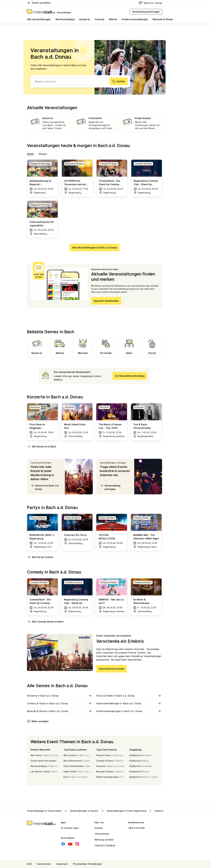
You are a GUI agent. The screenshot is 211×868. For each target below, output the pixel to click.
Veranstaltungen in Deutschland (44, 811)
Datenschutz (44, 864)
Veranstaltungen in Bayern (81, 811)
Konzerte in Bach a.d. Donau (45, 487)
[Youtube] (70, 844)
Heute (30, 154)
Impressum (62, 864)
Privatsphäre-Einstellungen (87, 864)
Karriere (99, 828)
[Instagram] (77, 844)
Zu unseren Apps (70, 828)
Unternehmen (102, 834)
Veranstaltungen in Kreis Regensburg (124, 811)
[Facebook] (63, 844)
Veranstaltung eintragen (110, 487)
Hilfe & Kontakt (137, 828)
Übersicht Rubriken (105, 845)
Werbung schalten (104, 840)
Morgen (43, 154)
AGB (29, 864)
